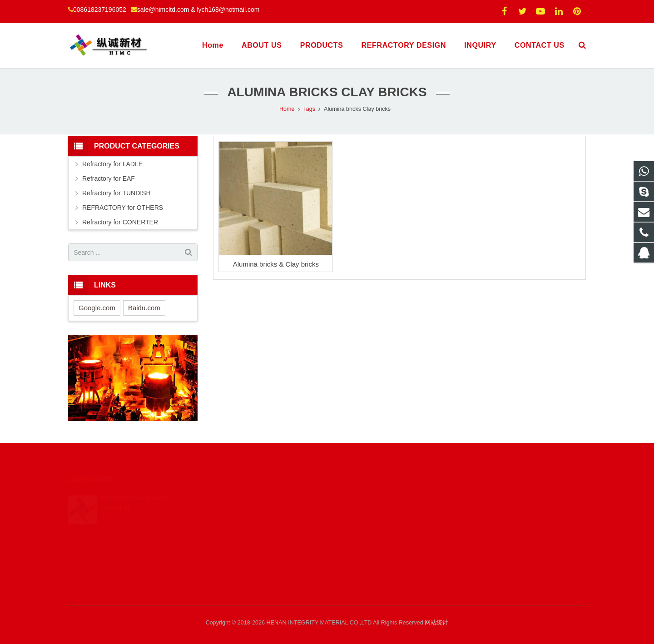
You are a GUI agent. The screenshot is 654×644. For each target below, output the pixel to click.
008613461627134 (365, 510)
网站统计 (436, 623)
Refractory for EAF (109, 178)
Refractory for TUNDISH (116, 193)
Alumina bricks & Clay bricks (276, 264)
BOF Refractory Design (133, 486)
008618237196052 (100, 10)
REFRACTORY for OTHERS (123, 208)
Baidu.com (144, 308)
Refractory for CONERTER (120, 222)
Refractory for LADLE (112, 164)
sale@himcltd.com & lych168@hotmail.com (198, 10)
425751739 (357, 497)
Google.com (97, 308)
